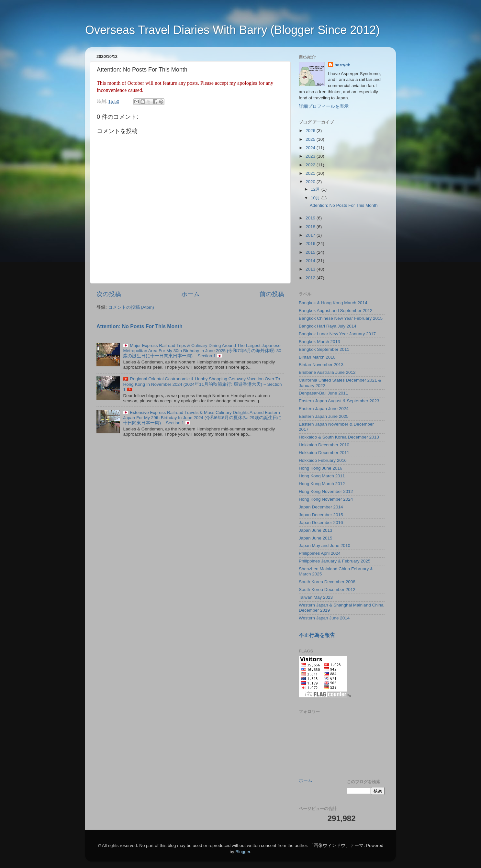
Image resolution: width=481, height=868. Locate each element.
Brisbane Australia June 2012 (327, 372)
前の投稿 (272, 294)
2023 (311, 156)
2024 (311, 148)
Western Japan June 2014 (324, 618)
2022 (311, 165)
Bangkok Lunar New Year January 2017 (337, 334)
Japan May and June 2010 (324, 545)
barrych (342, 65)
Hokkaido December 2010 (324, 445)
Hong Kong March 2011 (322, 476)
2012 (311, 278)
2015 (311, 252)
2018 (311, 227)
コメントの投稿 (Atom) (131, 307)
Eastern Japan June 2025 (324, 416)
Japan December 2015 (321, 515)
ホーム (190, 294)
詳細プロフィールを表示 (324, 106)
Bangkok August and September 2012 (336, 311)
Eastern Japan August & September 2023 (339, 401)
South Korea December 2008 (327, 582)
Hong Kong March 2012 (322, 484)
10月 (316, 198)
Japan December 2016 (321, 523)
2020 (311, 182)
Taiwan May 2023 (316, 597)
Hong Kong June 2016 (320, 468)
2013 (311, 269)
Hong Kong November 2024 (326, 499)
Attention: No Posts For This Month (140, 326)
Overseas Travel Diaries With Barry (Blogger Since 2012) (232, 30)
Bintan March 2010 (317, 357)
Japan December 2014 (321, 507)
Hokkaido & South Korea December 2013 (339, 437)
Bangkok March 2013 (319, 342)
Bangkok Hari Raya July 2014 (328, 326)
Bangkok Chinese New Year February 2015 (341, 318)
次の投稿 (109, 294)
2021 (311, 173)
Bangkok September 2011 (324, 349)
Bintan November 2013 (321, 365)
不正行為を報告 (317, 635)
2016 (311, 244)
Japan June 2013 (316, 530)
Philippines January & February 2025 (335, 561)
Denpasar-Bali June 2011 (323, 393)
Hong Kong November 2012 (326, 491)
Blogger (243, 852)
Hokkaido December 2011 (324, 453)
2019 (311, 218)
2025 (311, 139)
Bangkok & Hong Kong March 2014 (333, 303)
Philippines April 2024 (320, 553)
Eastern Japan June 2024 (324, 409)
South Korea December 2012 (327, 590)
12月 (316, 189)
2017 (311, 235)
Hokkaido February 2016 (323, 460)
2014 (311, 261)
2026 (311, 131)
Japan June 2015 (316, 538)
